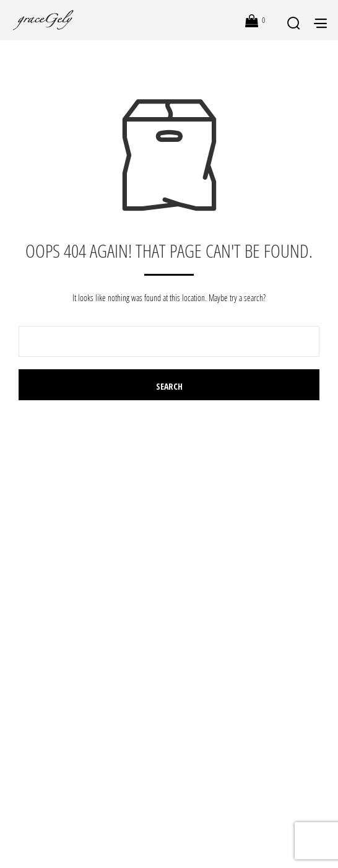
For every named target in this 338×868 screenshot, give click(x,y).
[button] (255, 20)
